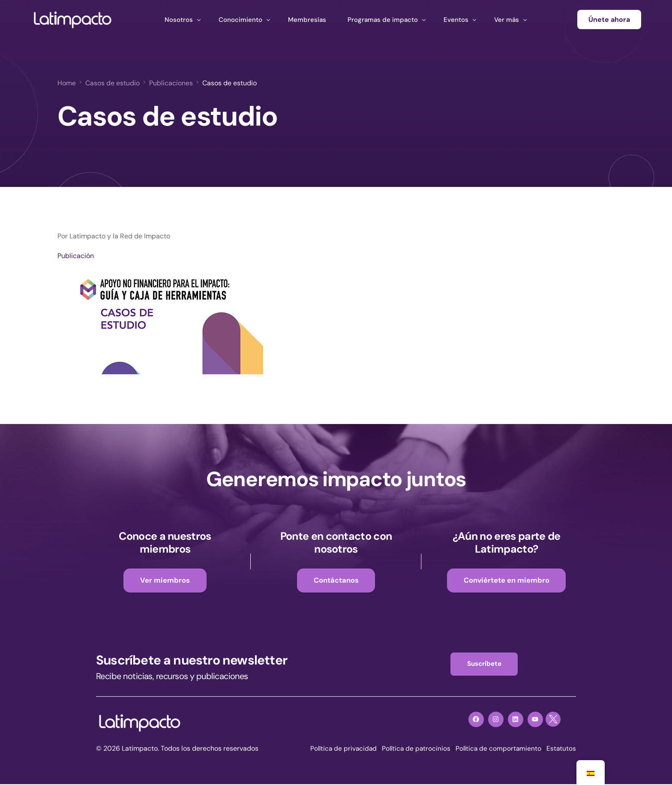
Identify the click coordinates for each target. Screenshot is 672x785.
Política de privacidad (339, 749)
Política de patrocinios (413, 749)
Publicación (76, 255)
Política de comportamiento (497, 749)
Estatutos (561, 749)
